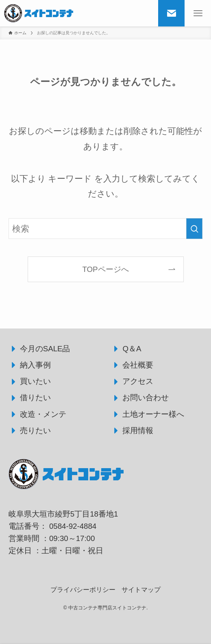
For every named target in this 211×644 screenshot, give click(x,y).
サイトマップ (141, 590)
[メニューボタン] (198, 13)
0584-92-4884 (73, 526)
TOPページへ (105, 269)
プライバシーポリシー (83, 590)
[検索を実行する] (194, 229)
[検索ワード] (106, 229)
